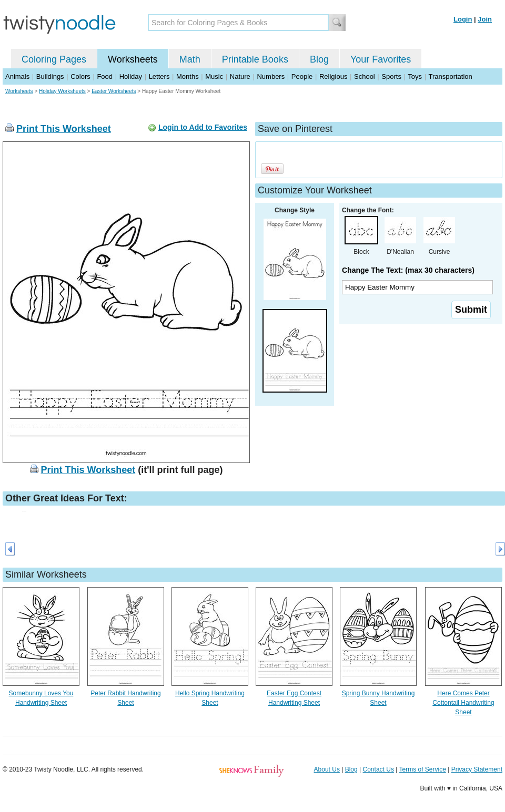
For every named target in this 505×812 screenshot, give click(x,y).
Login (463, 19)
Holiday (131, 76)
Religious (333, 76)
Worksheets (133, 59)
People (302, 76)
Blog (319, 59)
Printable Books (255, 59)
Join (485, 19)
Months (188, 76)
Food (105, 76)
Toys (415, 76)
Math (190, 59)
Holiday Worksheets (62, 91)
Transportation (450, 76)
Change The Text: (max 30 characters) (408, 270)
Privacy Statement (477, 769)
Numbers (271, 76)
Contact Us (378, 769)
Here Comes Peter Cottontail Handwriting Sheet (463, 703)
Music (214, 76)
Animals (17, 76)
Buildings (50, 76)
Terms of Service (422, 769)
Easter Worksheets (114, 91)
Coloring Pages (54, 59)
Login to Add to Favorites (203, 127)
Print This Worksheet (64, 129)
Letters (159, 76)
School (365, 76)
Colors (80, 76)
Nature (240, 76)
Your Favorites (381, 59)
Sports (391, 76)
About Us (327, 769)
